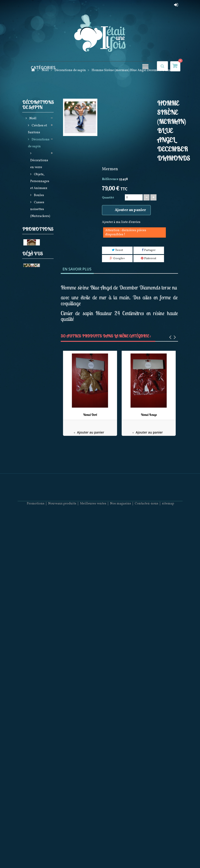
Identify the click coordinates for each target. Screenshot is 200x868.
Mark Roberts (34, 521)
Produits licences (36, 381)
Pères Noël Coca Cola (38, 604)
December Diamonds (37, 590)
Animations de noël (39, 430)
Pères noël (39, 371)
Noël (33, 119)
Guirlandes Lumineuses (38, 353)
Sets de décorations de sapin (39, 252)
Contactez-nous (147, 854)
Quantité (108, 198)
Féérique (35, 636)
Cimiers (40, 238)
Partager (149, 250)
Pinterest (149, 259)
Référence (110, 179)
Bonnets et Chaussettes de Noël (38, 622)
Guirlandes (39, 231)
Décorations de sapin (39, 144)
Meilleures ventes (93, 854)
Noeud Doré (90, 415)
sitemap (168, 854)
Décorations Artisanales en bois (39, 573)
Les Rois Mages (35, 682)
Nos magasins (121, 854)
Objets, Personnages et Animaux (40, 182)
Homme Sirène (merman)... (34, 752)
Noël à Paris (40, 510)
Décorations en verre (39, 165)
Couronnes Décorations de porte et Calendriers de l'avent (39, 475)
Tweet (117, 250)
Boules (39, 196)
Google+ (117, 259)
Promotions (38, 649)
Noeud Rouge (149, 415)
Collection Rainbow (38, 555)
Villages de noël (38, 499)
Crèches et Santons (37, 130)
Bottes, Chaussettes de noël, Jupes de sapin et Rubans (38, 406)
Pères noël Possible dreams (37, 538)
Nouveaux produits (62, 854)
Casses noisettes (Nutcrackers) (40, 210)
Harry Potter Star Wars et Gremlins (38, 277)
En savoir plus (77, 269)
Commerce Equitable (40, 297)
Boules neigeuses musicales (35, 447)
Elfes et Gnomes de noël (36, 336)
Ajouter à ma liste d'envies (121, 222)
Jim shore (38, 364)
